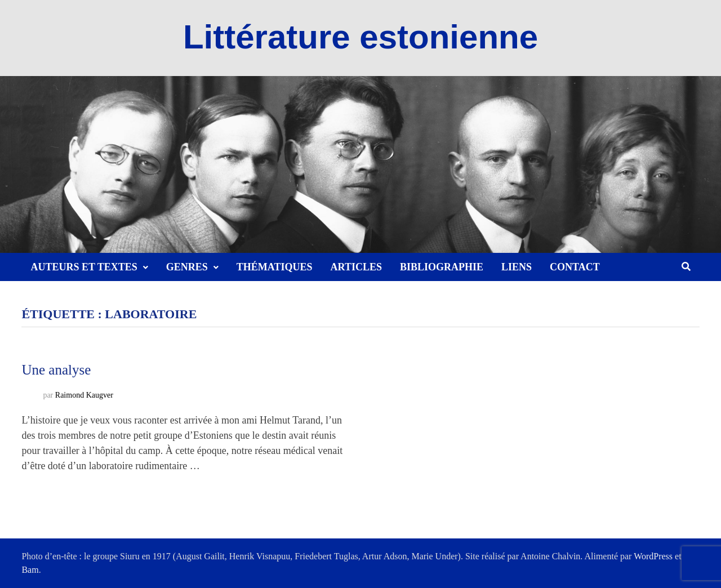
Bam (30, 570)
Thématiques (275, 267)
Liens (517, 267)
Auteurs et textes (84, 267)
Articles (356, 267)
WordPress (653, 556)
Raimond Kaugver (84, 396)
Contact (575, 267)
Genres (187, 267)
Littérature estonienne (360, 37)
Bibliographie (442, 267)
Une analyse (56, 370)
